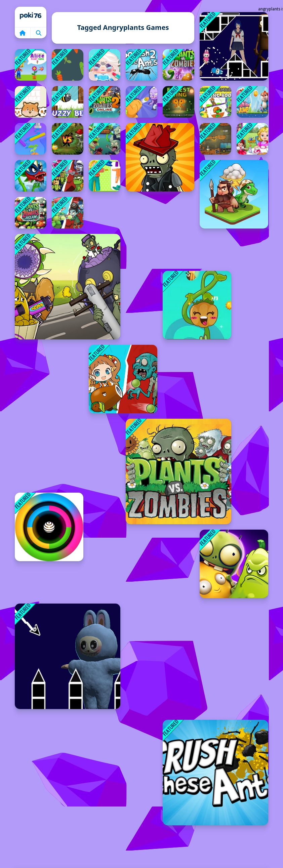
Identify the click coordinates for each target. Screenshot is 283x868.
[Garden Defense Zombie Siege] (141, 102)
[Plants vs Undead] (234, 564)
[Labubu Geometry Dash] (68, 656)
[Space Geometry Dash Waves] (234, 46)
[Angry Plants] (68, 139)
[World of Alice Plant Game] (31, 65)
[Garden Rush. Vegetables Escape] (68, 65)
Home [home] (31, 17)
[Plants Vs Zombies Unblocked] (178, 471)
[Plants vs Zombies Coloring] (215, 102)
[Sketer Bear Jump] (252, 102)
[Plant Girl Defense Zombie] (123, 379)
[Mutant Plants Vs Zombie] (68, 287)
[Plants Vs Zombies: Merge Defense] (68, 176)
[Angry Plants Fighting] (31, 176)
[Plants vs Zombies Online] (105, 102)
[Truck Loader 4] (215, 139)
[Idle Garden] (197, 305)
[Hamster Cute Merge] (31, 102)
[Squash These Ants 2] (141, 65)
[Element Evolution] (234, 194)
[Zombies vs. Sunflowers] (160, 157)
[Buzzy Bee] (68, 102)
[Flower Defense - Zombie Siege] (105, 139)
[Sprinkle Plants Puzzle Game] (31, 139)
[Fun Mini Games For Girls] (105, 65)
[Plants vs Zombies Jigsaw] (31, 213)
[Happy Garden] (105, 176)
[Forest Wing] (178, 102)
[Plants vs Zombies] (178, 65)
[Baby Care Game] (252, 139)
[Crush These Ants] (215, 773)
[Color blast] (49, 527)
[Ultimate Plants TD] (68, 213)
